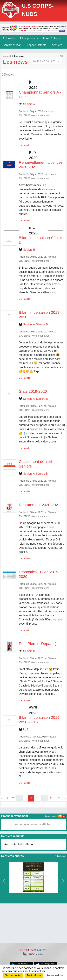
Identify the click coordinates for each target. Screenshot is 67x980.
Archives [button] (57, 45)
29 (59, 798)
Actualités (9, 38)
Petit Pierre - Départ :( (37, 644)
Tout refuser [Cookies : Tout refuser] (34, 975)
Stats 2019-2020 (33, 391)
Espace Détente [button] (37, 45)
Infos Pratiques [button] (52, 38)
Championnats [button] (29, 38)
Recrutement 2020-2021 (39, 505)
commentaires (42, 115)
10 (38, 798)
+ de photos (60, 856)
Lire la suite (24, 145)
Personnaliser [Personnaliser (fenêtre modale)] (55, 975)
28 (52, 798)
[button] (4, 881)
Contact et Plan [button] (12, 45)
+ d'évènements (50, 816)
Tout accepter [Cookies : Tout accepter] (13, 975)
